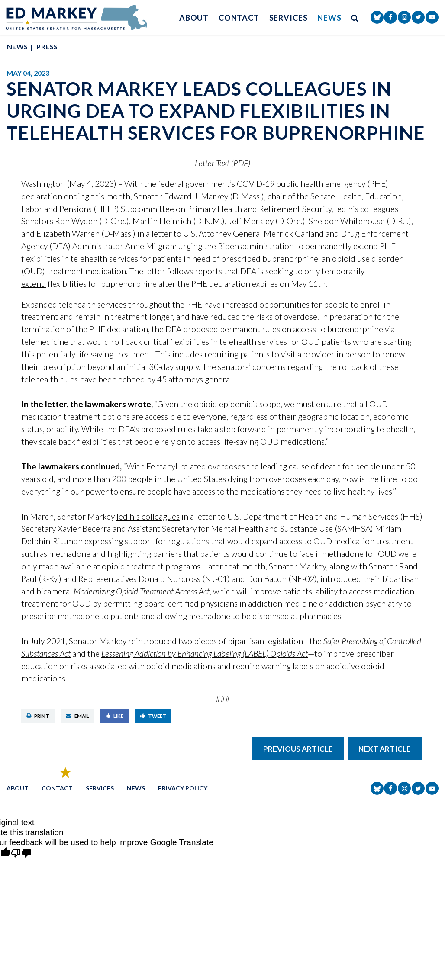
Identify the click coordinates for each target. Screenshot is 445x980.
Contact (239, 18)
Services (289, 18)
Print (38, 716)
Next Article (385, 749)
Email (77, 716)
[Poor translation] (21, 853)
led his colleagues (148, 516)
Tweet (153, 716)
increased (240, 304)
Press (47, 47)
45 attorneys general (195, 379)
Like (115, 716)
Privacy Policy (183, 788)
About (194, 18)
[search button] (355, 18)
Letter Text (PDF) (222, 163)
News (329, 18)
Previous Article (298, 749)
